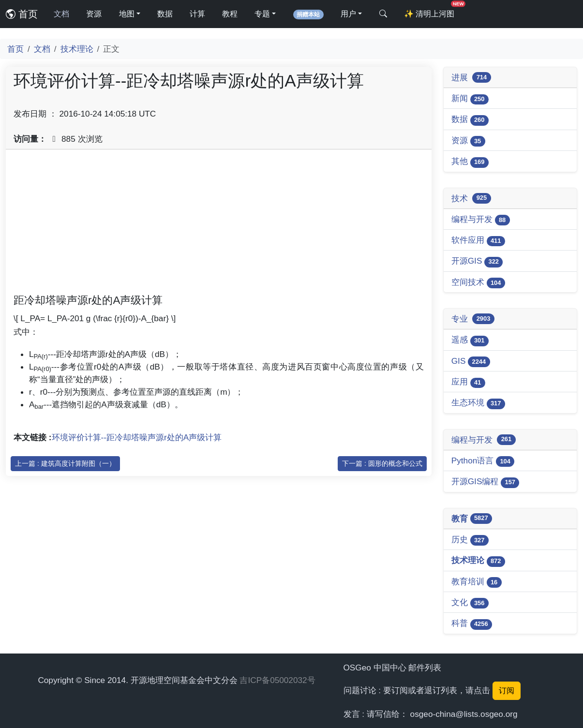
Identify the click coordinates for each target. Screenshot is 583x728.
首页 (22, 14)
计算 (197, 14)
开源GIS (477, 261)
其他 (470, 162)
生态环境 (478, 403)
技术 (471, 198)
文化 (470, 603)
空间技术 (478, 283)
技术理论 (77, 49)
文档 (61, 14)
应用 (468, 382)
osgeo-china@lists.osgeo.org (464, 714)
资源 (94, 14)
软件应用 (478, 241)
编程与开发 (481, 220)
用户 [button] (348, 14)
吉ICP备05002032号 (277, 680)
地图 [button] (127, 14)
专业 (473, 319)
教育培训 (477, 582)
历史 (470, 540)
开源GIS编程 (486, 482)
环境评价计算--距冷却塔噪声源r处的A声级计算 (137, 437)
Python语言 (483, 461)
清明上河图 (431, 11)
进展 (471, 77)
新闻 (470, 99)
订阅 (507, 691)
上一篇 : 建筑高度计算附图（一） (65, 463)
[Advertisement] (219, 225)
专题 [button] (262, 14)
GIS (471, 362)
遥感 (470, 340)
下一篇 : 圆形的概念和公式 (382, 463)
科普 (472, 624)
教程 (230, 14)
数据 (165, 14)
